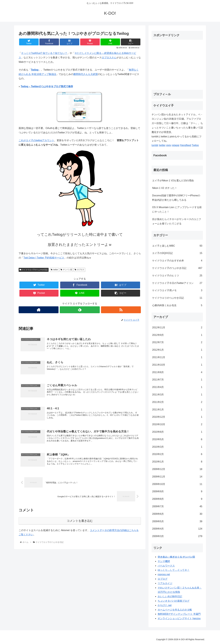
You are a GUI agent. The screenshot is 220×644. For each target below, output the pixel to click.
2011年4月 (177, 387)
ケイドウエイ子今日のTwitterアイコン (177, 283)
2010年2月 (177, 454)
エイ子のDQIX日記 (177, 253)
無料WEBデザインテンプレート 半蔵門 (179, 614)
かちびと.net (165, 605)
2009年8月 (177, 499)
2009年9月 (177, 492)
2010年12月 (177, 417)
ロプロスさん (109, 58)
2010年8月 (177, 432)
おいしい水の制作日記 (170, 596)
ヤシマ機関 (164, 561)
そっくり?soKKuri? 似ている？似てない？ (44, 53)
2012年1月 (177, 350)
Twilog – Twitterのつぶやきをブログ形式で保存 (47, 86)
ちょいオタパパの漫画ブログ (174, 601)
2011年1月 (177, 410)
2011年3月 (177, 395)
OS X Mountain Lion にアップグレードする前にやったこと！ (177, 209)
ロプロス (80, 270)
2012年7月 (177, 342)
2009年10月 (177, 484)
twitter (54, 270)
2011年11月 (177, 357)
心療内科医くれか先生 (177, 305)
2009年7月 (177, 507)
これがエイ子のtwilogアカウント (36, 140)
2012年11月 (177, 328)
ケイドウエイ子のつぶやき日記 (34, 270)
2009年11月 (177, 477)
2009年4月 (177, 529)
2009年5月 (177, 522)
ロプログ (163, 579)
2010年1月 (177, 462)
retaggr (176, 145)
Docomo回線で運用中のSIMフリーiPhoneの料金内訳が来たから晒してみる (176, 198)
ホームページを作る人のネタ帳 (175, 610)
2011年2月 (177, 402)
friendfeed (186, 145)
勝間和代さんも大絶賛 (86, 74)
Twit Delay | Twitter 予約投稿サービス (44, 258)
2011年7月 (177, 380)
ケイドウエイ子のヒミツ (177, 276)
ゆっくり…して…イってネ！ (174, 570)
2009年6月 (177, 514)
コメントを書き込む (80, 521)
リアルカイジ (165, 583)
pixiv (169, 145)
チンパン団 (66, 270)
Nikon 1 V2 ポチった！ (165, 188)
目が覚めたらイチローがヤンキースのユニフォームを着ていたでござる (177, 221)
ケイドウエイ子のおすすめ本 (177, 261)
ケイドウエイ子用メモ (177, 291)
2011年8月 (177, 372)
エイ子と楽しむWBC (177, 246)
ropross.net (164, 574)
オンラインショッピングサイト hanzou (179, 618)
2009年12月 (177, 469)
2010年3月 (177, 447)
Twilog (35, 70)
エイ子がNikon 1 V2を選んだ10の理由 (173, 181)
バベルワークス (166, 566)
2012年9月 (177, 335)
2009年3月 (177, 536)
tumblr (155, 145)
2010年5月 (177, 439)
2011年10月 (177, 365)
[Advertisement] (177, 64)
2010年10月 (177, 425)
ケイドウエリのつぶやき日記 (177, 298)
